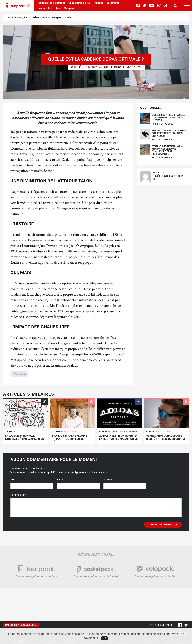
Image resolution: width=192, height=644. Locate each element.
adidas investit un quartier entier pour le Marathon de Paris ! (118, 439)
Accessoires (45, 8)
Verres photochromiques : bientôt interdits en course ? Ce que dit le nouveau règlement (166, 440)
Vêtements (113, 3)
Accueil (11, 17)
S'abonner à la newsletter (21, 625)
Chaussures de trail (80, 3)
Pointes (99, 3)
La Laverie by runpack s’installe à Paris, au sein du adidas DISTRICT (24, 439)
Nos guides (23, 17)
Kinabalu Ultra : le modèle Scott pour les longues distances (169, 133)
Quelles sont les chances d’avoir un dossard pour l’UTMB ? (168, 118)
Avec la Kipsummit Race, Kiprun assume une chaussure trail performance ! (167, 150)
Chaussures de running (52, 3)
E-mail (61, 480)
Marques (69, 8)
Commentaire (19, 495)
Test (58, 8)
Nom (14, 480)
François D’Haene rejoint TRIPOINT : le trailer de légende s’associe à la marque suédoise (70, 440)
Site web (108, 480)
